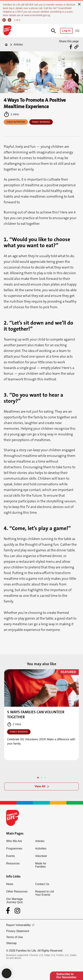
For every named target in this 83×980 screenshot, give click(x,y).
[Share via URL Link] (76, 47)
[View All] (41, 786)
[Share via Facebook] (71, 47)
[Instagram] (17, 911)
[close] (79, 4)
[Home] (6, 45)
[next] (10, 20)
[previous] (5, 20)
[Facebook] (9, 911)
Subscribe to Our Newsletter (66, 976)
